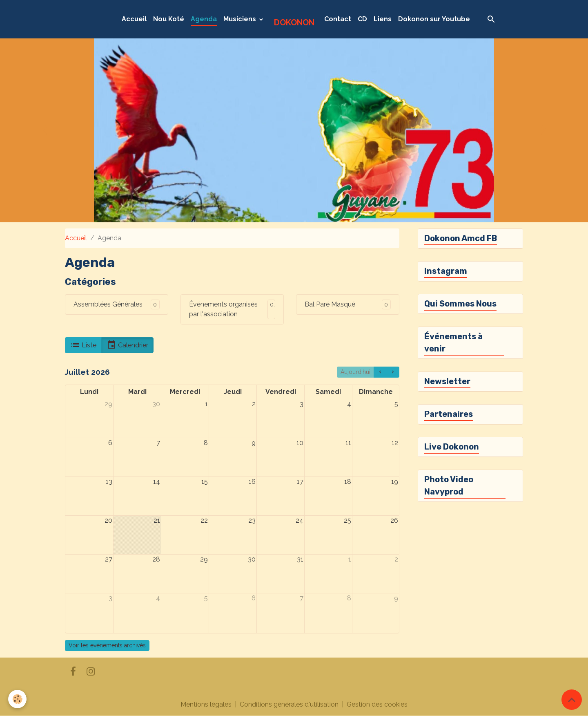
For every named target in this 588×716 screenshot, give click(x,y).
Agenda (204, 19)
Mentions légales (206, 704)
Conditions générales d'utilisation (289, 704)
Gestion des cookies (377, 704)
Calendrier (127, 345)
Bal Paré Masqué (330, 304)
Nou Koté (169, 19)
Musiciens (241, 19)
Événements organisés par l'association (223, 309)
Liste (83, 345)
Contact (338, 19)
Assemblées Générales (108, 304)
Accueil (134, 19)
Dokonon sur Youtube (434, 19)
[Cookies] (17, 699)
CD (362, 19)
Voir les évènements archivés (107, 645)
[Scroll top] (572, 700)
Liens (383, 19)
